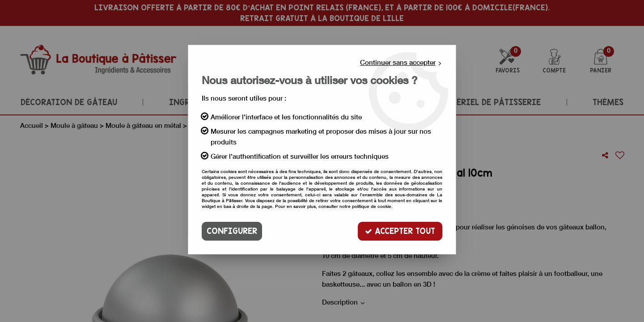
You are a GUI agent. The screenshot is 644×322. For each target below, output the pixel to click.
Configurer (232, 231)
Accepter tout (400, 231)
